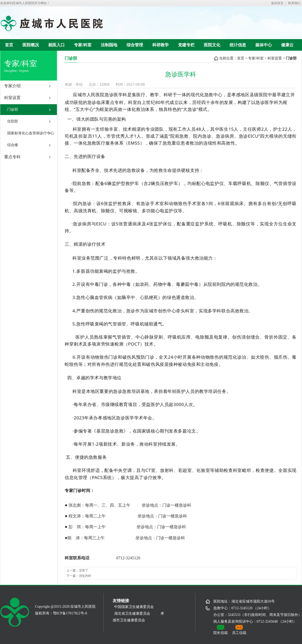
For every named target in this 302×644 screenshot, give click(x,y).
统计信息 (238, 45)
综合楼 (13, 145)
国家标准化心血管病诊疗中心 (31, 133)
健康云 (287, 45)
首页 (9, 45)
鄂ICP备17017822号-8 (70, 613)
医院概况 (31, 45)
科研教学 (161, 45)
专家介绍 (12, 86)
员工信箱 (239, 630)
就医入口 (56, 45)
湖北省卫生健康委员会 (132, 614)
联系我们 (294, 3)
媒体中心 (264, 45)
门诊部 (13, 109)
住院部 (13, 121)
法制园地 (109, 45)
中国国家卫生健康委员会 (136, 607)
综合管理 (135, 45)
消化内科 (85, 576)
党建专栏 (186, 45)
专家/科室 (83, 45)
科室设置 (12, 98)
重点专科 (12, 157)
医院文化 (212, 45)
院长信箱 (221, 630)
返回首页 (277, 3)
